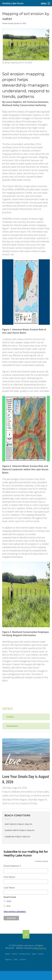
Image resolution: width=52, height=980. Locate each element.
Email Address (12, 866)
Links (16, 959)
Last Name (9, 888)
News (8, 709)
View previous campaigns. (15, 912)
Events (41, 954)
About (8, 954)
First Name (9, 877)
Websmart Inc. (40, 948)
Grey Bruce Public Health (19, 824)
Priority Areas (24, 954)
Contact (23, 959)
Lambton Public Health (17, 837)
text (8, 906)
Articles (10, 717)
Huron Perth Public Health (20, 830)
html (9, 901)
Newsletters (12, 726)
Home (14, 954)
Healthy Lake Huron (13, 3)
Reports (8, 959)
